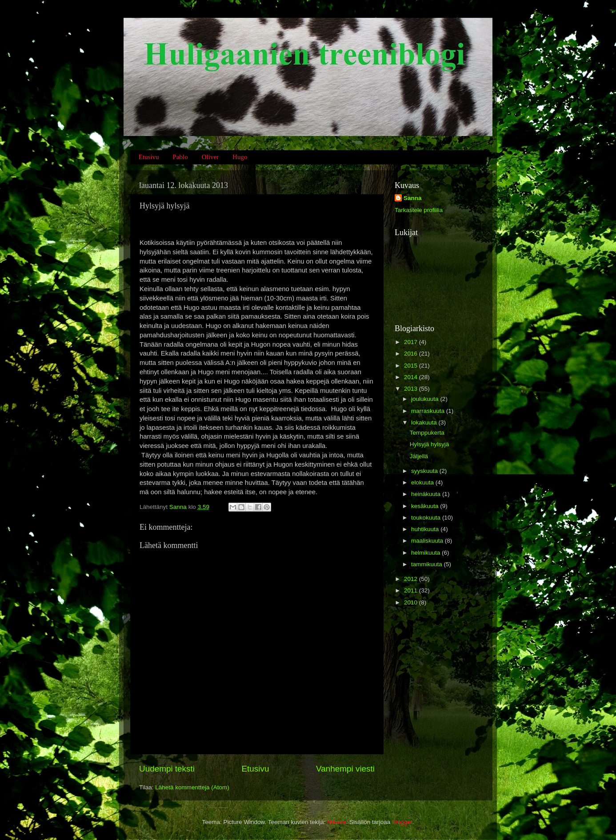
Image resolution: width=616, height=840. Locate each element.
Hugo (240, 157)
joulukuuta (426, 399)
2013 (412, 389)
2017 (412, 342)
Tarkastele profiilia (419, 210)
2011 (412, 590)
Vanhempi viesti (345, 769)
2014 (412, 377)
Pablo (180, 157)
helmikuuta (426, 553)
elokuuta (423, 482)
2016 (412, 354)
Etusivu (149, 157)
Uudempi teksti (167, 769)
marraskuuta (429, 411)
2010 (412, 602)
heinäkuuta (427, 494)
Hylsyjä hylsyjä (430, 444)
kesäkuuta (426, 506)
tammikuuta (428, 564)
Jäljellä (419, 456)
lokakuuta (425, 422)
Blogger (402, 822)
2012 (412, 579)
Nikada (336, 822)
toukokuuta (427, 518)
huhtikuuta (426, 529)
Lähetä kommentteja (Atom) (192, 787)
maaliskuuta (428, 541)
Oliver (210, 157)
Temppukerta (427, 433)
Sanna (413, 198)
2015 (412, 366)
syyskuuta (425, 471)
